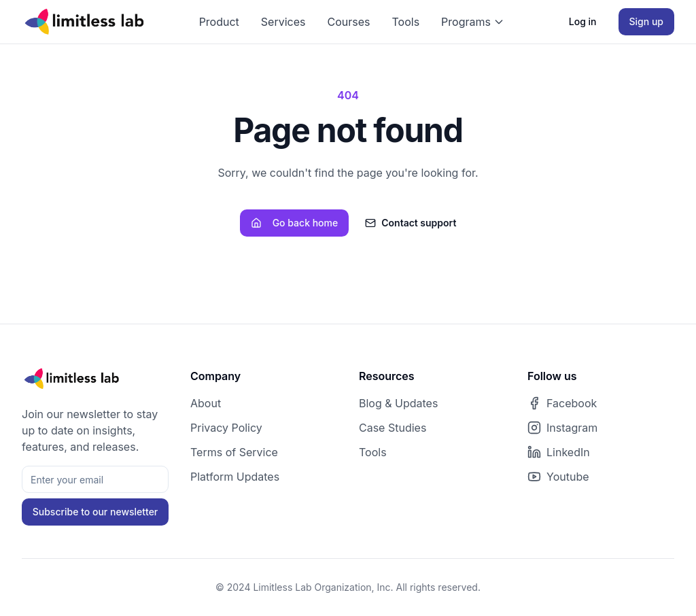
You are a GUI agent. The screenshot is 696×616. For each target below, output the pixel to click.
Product (219, 22)
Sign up (646, 21)
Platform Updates (235, 477)
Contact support (411, 223)
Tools (405, 22)
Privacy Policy (226, 428)
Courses (349, 22)
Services (283, 22)
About (206, 403)
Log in (583, 21)
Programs (473, 22)
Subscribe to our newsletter (95, 512)
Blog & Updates (398, 403)
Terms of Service (234, 452)
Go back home (295, 223)
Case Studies (393, 428)
